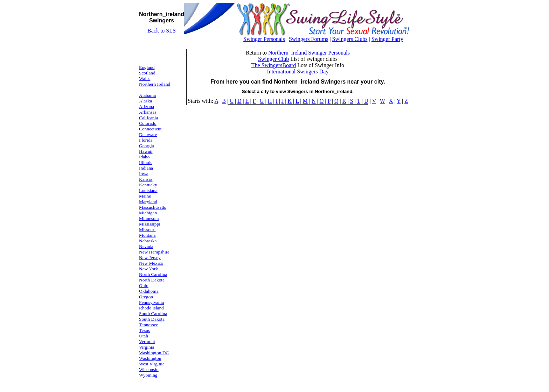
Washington (150, 358)
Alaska (145, 101)
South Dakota (152, 319)
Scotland (147, 73)
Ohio (144, 286)
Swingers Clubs (350, 39)
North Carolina (153, 274)
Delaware (148, 134)
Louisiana (148, 190)
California (148, 118)
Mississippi (150, 224)
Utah (144, 336)
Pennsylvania (151, 302)
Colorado (148, 123)
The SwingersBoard (274, 65)
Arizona (147, 106)
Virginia (147, 347)
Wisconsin (149, 369)
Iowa (144, 174)
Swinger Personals (264, 39)
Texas (144, 330)
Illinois (146, 162)
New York (148, 269)
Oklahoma (149, 291)
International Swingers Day (298, 72)
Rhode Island (151, 308)
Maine (145, 196)
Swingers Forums (308, 39)
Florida (146, 140)
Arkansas (148, 112)
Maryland (148, 202)
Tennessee (149, 325)
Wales (145, 79)
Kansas (146, 179)
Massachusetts (152, 207)
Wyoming (148, 375)
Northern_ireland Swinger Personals (309, 53)
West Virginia (152, 364)
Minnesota (149, 218)
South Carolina (153, 313)
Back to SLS (162, 31)
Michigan (148, 213)
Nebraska (148, 241)
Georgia (147, 146)
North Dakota (152, 280)
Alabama (147, 95)
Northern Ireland (155, 84)
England (147, 67)
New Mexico (151, 263)
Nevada (146, 246)
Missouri (147, 230)
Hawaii (146, 151)
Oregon (146, 297)
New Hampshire (154, 252)
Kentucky (148, 185)
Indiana (146, 168)
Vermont (147, 341)
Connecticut (150, 129)
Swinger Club (273, 59)
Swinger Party (387, 39)
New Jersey (150, 258)
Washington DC (154, 353)
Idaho (144, 157)
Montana (147, 235)
